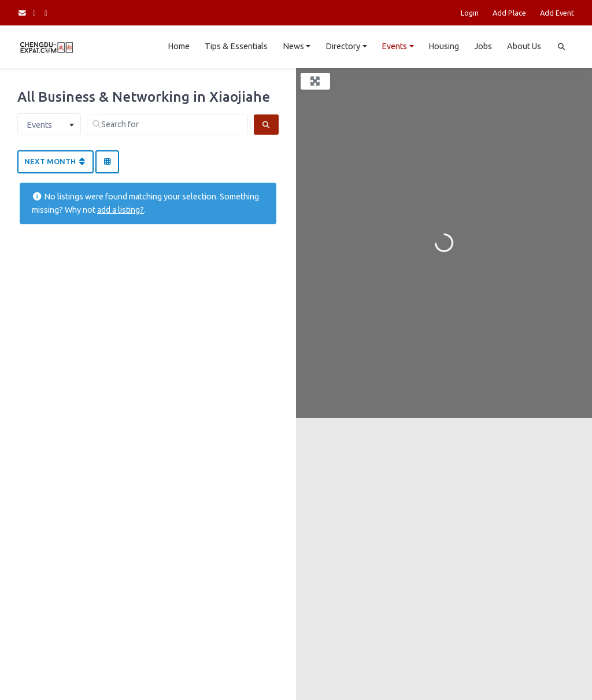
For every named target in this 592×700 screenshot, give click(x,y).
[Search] (266, 125)
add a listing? (121, 210)
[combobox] (49, 124)
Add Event (557, 13)
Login (470, 13)
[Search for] (167, 125)
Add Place (509, 13)
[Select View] (107, 162)
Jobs (483, 46)
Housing (444, 46)
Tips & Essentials (236, 46)
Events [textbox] (39, 125)
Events (394, 46)
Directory (343, 46)
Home (179, 46)
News (293, 46)
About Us (524, 46)
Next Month (55, 161)
